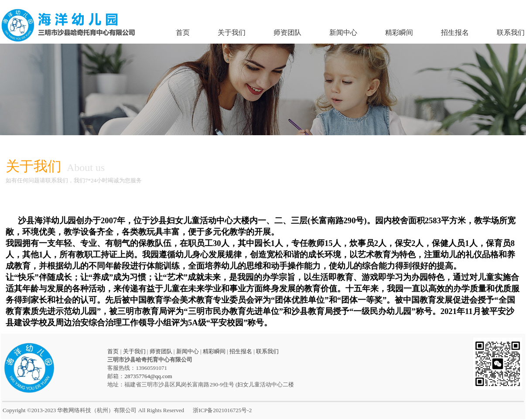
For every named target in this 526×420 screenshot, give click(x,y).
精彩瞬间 (399, 32)
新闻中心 (343, 32)
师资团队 (287, 32)
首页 (183, 32)
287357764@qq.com (148, 376)
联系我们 (511, 32)
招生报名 (455, 32)
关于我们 (232, 32)
